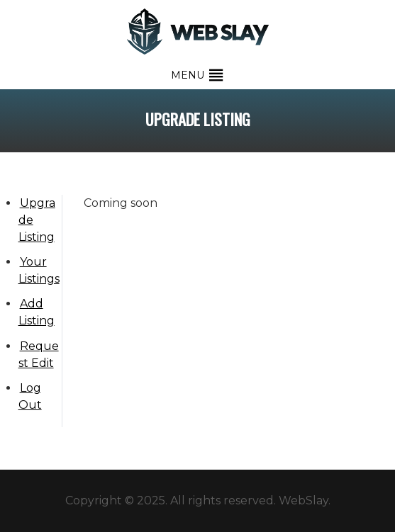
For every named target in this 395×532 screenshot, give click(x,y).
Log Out (30, 396)
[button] (188, 75)
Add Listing (37, 312)
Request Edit (39, 355)
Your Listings (39, 270)
